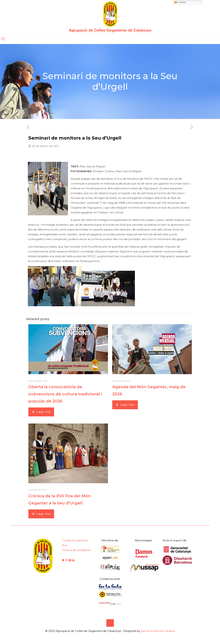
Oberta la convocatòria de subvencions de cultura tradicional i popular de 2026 (65, 394)
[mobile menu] (3, 39)
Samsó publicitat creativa (158, 631)
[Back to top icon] (110, 623)
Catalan (180, 2)
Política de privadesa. (76, 550)
